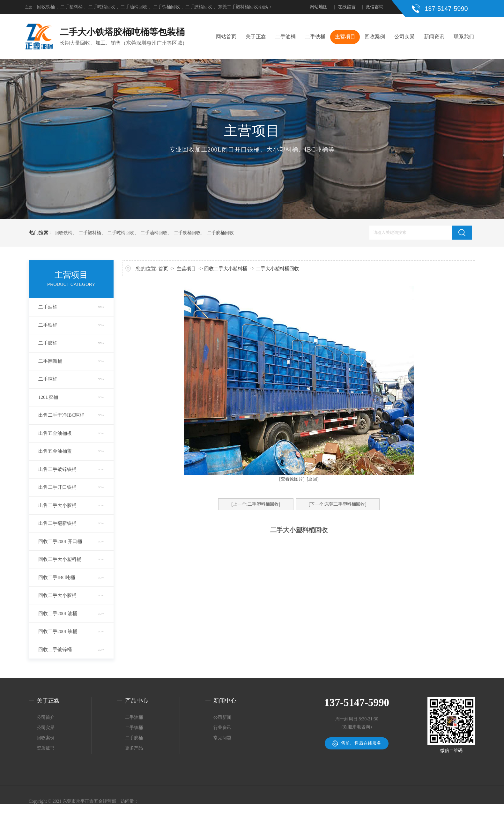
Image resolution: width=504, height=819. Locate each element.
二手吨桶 (48, 379)
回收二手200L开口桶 (60, 541)
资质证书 (46, 748)
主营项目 (345, 37)
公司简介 (46, 717)
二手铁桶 (315, 37)
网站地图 (319, 7)
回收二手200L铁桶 (58, 631)
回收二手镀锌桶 (55, 650)
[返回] (313, 479)
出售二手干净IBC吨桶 (61, 415)
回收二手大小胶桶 (57, 595)
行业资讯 (222, 728)
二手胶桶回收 (199, 7)
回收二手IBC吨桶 (57, 577)
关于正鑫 (256, 37)
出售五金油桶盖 (55, 451)
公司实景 (404, 37)
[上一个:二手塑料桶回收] (256, 504)
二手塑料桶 (71, 7)
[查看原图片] (292, 479)
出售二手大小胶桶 (57, 505)
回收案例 (375, 37)
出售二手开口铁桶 (57, 487)
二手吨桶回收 (102, 7)
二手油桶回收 (134, 7)
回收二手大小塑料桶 (60, 559)
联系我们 (464, 37)
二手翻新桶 (50, 361)
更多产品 (134, 748)
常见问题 (222, 738)
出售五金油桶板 (55, 433)
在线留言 (347, 7)
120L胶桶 (48, 397)
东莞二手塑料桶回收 (238, 7)
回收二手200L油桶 (58, 614)
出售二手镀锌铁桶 (57, 469)
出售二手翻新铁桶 (57, 523)
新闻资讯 (434, 37)
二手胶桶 (48, 343)
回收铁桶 (46, 7)
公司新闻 (222, 717)
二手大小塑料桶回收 (277, 269)
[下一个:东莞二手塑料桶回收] (338, 504)
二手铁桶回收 (167, 7)
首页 (163, 269)
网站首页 (226, 37)
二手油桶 (285, 37)
